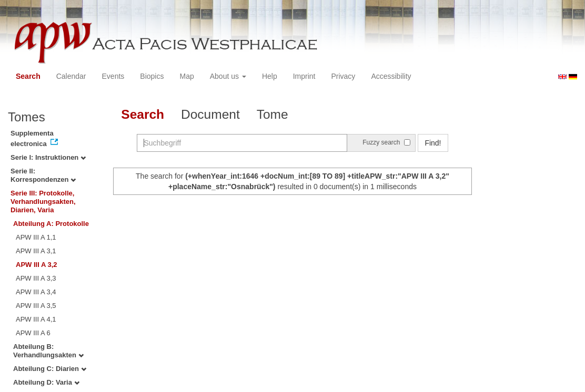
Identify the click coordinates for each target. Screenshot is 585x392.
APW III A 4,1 (36, 319)
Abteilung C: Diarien (50, 369)
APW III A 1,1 (36, 237)
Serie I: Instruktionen (48, 157)
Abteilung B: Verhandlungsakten (48, 351)
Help (270, 76)
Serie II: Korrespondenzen (43, 175)
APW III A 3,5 (36, 306)
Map (186, 76)
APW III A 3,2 (37, 265)
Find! (433, 143)
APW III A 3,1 (36, 251)
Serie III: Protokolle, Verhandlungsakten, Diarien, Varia (43, 202)
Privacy (343, 76)
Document (210, 114)
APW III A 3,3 (36, 278)
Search (28, 76)
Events (113, 76)
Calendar (71, 76)
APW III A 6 (33, 333)
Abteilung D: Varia (46, 382)
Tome (273, 114)
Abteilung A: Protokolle (51, 224)
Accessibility (391, 76)
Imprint (304, 76)
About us (228, 76)
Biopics (152, 76)
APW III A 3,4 (36, 292)
